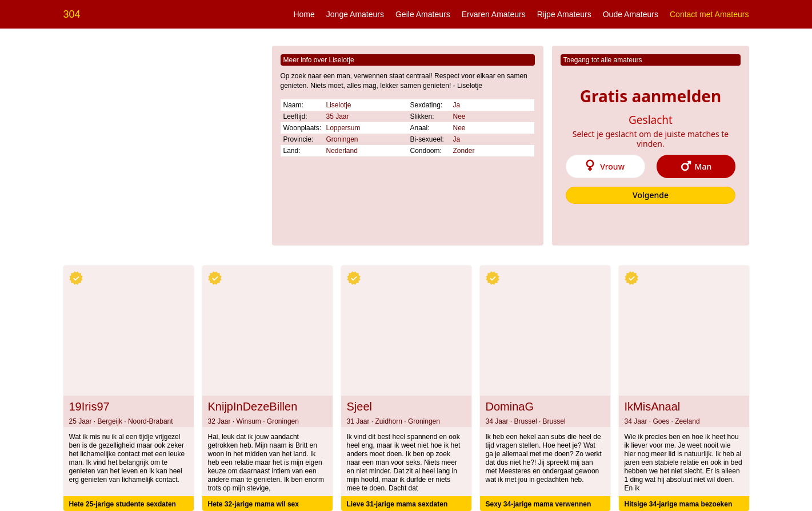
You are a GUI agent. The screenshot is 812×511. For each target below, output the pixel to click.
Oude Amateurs (631, 14)
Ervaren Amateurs (494, 14)
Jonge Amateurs (355, 14)
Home (304, 14)
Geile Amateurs (423, 14)
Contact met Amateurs (709, 14)
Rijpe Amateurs (564, 14)
